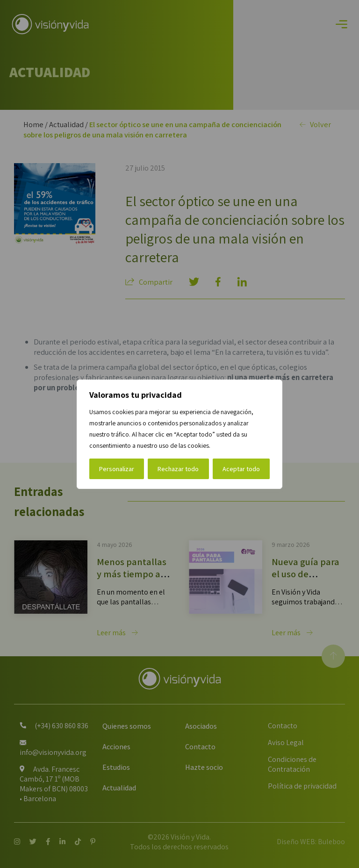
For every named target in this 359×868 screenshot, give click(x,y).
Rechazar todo (178, 469)
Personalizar (117, 469)
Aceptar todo (241, 469)
